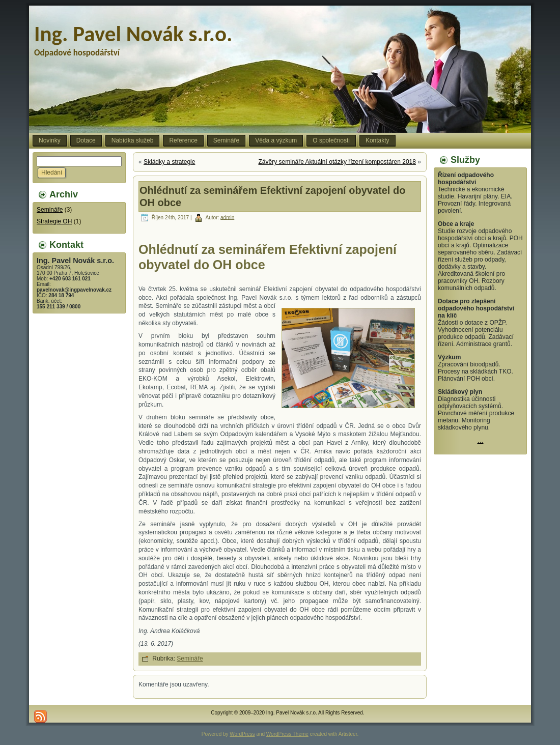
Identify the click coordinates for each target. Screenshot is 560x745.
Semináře (50, 210)
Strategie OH (54, 221)
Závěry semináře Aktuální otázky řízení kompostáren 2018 (337, 162)
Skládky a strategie (169, 162)
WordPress (242, 734)
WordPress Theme (287, 734)
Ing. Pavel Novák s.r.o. (133, 34)
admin (227, 217)
